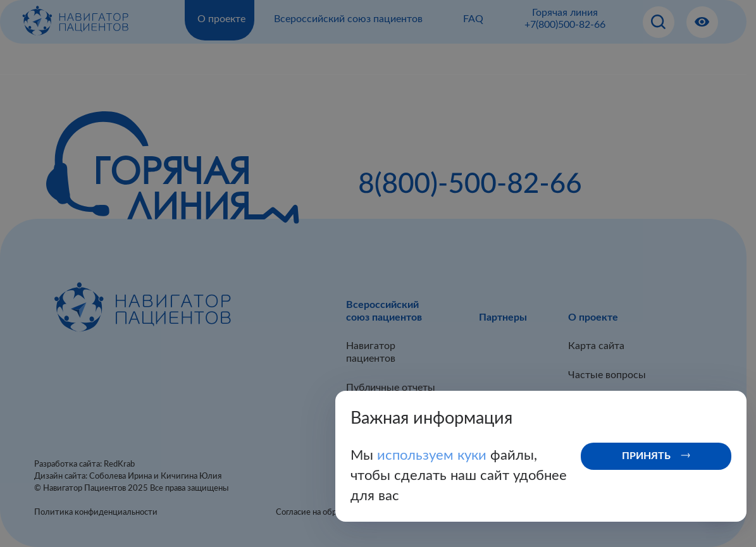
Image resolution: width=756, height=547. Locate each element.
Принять (646, 456)
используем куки (434, 455)
